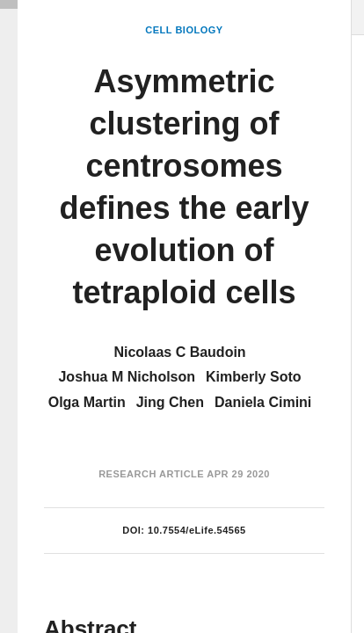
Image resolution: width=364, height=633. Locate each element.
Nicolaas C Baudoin (179, 352)
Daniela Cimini (263, 402)
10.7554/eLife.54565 (197, 530)
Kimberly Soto (253, 377)
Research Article (151, 474)
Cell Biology (184, 30)
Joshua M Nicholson (127, 377)
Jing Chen (170, 402)
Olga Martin (87, 402)
